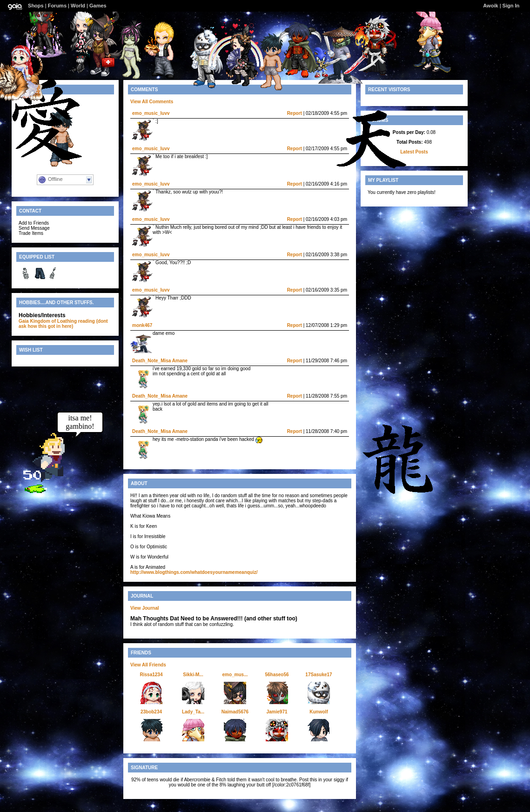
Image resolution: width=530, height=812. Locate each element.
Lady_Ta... (193, 712)
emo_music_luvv (151, 113)
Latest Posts (414, 152)
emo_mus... (235, 675)
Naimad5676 (235, 712)
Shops (36, 6)
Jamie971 (277, 712)
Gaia (24, 321)
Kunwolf (319, 712)
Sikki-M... (193, 675)
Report (295, 113)
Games (98, 6)
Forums (57, 6)
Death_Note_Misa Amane (160, 361)
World (78, 6)
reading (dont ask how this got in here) (63, 324)
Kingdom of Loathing (53, 321)
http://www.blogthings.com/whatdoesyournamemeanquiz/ (194, 572)
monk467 (142, 325)
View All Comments (152, 102)
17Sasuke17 (319, 675)
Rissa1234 (151, 675)
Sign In (511, 6)
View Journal (145, 608)
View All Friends (148, 665)
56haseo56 (277, 675)
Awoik (490, 6)
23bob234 (151, 712)
